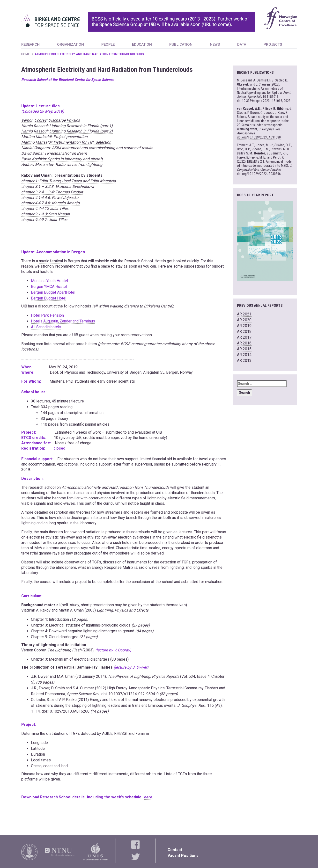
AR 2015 (244, 349)
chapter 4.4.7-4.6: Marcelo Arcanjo (50, 203)
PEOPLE (108, 44)
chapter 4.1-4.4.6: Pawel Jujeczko (50, 198)
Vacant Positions (183, 856)
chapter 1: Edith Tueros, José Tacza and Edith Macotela (69, 181)
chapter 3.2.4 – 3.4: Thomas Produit (52, 192)
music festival (51, 261)
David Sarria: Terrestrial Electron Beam (54, 153)
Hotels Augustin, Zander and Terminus (63, 321)
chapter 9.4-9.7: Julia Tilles (44, 220)
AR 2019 (244, 326)
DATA (242, 44)
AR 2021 (244, 314)
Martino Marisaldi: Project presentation (54, 137)
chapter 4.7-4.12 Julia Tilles (45, 208)
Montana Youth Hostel (49, 281)
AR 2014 (244, 355)
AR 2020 (244, 320)
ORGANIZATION (70, 44)
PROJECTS (273, 44)
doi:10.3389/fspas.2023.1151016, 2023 (264, 101)
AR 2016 (244, 343)
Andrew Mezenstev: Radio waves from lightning (62, 164)
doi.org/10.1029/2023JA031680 (259, 137)
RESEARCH (30, 44)
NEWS (215, 44)
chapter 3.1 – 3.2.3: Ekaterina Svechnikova (58, 186)
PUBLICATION (181, 44)
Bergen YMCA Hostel (49, 287)
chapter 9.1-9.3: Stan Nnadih (46, 214)
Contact (175, 850)
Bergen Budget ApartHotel (53, 292)
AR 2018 (244, 332)
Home (26, 54)
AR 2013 (244, 361)
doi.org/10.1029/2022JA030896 (259, 174)
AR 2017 (244, 337)
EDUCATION (142, 44)
